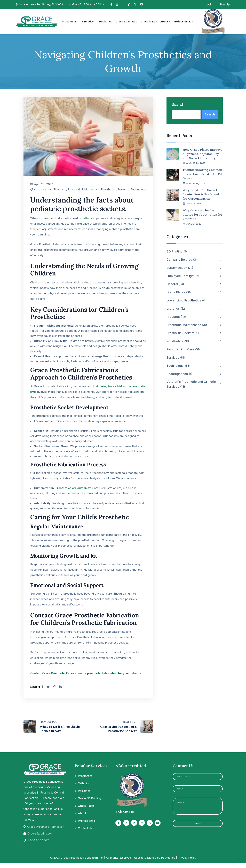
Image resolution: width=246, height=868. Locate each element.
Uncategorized (179, 374)
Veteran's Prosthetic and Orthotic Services (191, 385)
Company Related (182, 260)
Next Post (130, 727)
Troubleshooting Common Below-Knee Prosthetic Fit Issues (203, 174)
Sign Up (224, 4)
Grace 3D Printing (89, 803)
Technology (138, 192)
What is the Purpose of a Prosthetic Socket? (118, 734)
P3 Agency (168, 863)
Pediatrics (84, 796)
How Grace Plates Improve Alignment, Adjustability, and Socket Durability (203, 154)
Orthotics (84, 788)
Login (209, 4)
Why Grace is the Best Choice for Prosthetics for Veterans (203, 214)
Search (178, 104)
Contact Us (85, 833)
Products (61, 192)
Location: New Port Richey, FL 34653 (41, 4)
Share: (35, 692)
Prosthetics (107, 192)
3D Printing (177, 251)
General (175, 284)
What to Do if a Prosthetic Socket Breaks (60, 734)
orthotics (176, 309)
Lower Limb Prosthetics (186, 300)
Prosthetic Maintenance (78, 192)
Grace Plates (179, 292)
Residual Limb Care (183, 349)
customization (44, 192)
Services (122, 192)
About (82, 818)
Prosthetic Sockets (183, 333)
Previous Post (49, 727)
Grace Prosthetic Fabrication (46, 832)
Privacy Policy (187, 863)
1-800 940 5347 (38, 845)
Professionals (87, 826)
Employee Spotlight (183, 276)
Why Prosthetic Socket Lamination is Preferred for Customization (201, 194)
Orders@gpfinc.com (40, 839)
